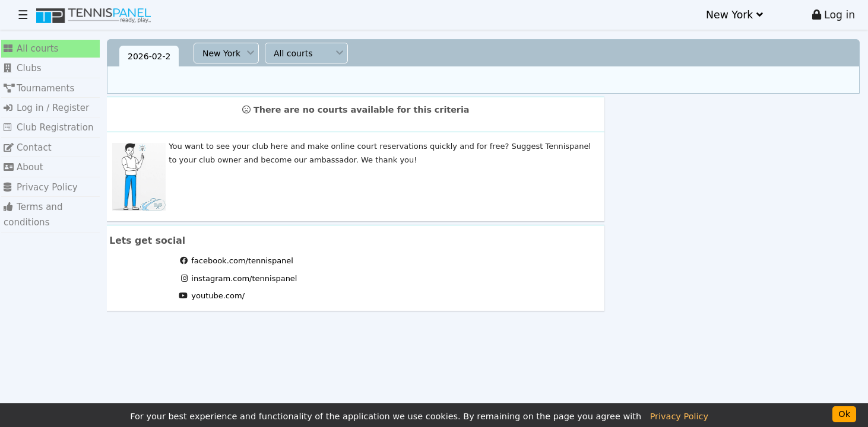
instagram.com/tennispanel (244, 278)
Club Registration (43, 117)
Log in (834, 15)
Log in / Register (41, 99)
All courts (28, 47)
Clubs (21, 64)
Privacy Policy (37, 170)
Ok (844, 414)
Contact (25, 135)
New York (734, 15)
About (21, 152)
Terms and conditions (51, 188)
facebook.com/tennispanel (242, 261)
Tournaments (35, 82)
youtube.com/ (218, 296)
